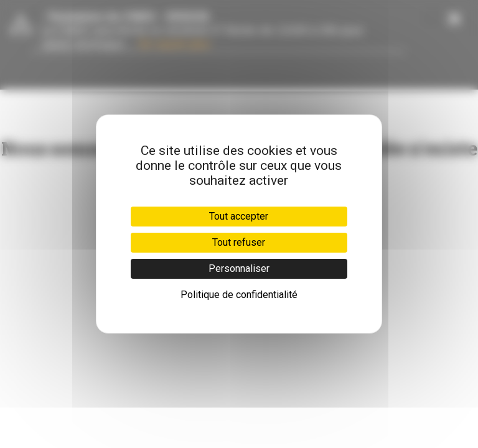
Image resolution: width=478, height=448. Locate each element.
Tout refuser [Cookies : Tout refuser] (239, 242)
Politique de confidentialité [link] (239, 295)
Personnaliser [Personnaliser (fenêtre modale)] (239, 268)
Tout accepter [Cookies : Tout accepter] (239, 216)
